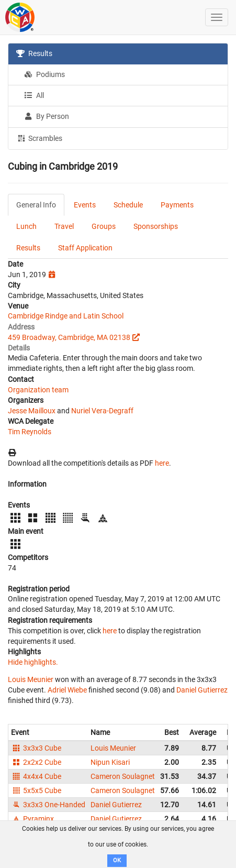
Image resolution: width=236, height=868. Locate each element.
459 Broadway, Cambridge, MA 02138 (69, 337)
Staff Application (85, 248)
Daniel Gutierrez (202, 690)
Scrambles (39, 138)
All (34, 95)
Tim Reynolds (30, 432)
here (162, 463)
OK (117, 860)
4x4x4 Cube (36, 776)
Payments (177, 205)
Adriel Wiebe (67, 690)
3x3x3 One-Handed (48, 805)
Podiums (44, 74)
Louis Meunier (31, 679)
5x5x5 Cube (36, 790)
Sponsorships (156, 226)
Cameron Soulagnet (123, 776)
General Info (36, 205)
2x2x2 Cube (36, 762)
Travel (64, 226)
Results (34, 53)
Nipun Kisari (110, 762)
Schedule (128, 205)
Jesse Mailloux (32, 411)
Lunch (26, 226)
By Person (47, 116)
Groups (104, 226)
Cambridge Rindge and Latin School (66, 316)
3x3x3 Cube (36, 748)
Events (85, 205)
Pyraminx (32, 819)
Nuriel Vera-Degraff (102, 411)
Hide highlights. (33, 662)
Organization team (38, 390)
